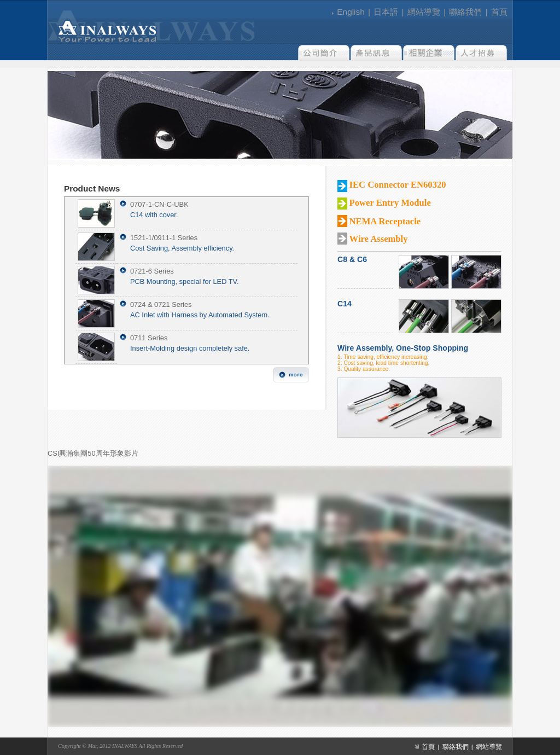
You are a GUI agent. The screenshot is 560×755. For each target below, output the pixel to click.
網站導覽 (424, 12)
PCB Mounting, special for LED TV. (184, 281)
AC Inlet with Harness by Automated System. (200, 315)
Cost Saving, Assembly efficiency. (182, 248)
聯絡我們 (465, 12)
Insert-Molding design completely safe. (190, 348)
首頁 (499, 12)
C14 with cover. (154, 215)
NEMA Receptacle (385, 221)
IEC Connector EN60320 (398, 185)
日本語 (386, 12)
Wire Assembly (379, 239)
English (351, 12)
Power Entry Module (390, 203)
